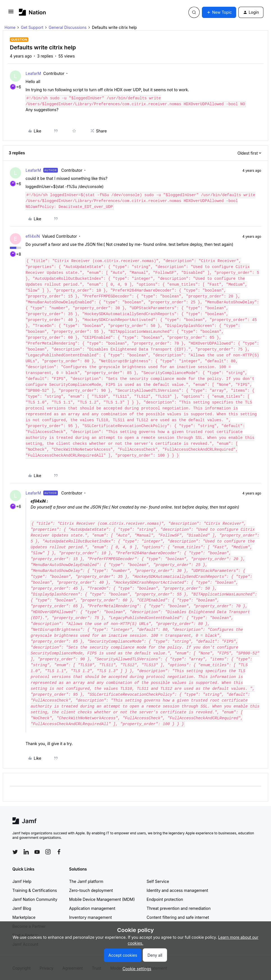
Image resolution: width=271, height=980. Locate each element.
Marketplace (24, 917)
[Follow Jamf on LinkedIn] (26, 852)
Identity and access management (177, 890)
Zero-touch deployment (91, 890)
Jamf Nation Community (35, 899)
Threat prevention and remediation (179, 908)
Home (10, 27)
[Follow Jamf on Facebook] (59, 852)
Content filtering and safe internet (178, 917)
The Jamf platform (86, 881)
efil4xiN (33, 236)
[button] (11, 13)
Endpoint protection (165, 899)
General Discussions (68, 27)
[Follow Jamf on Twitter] (15, 852)
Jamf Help (22, 881)
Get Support (32, 27)
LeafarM (33, 73)
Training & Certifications (35, 890)
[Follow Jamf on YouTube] (37, 852)
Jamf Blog (22, 908)
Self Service (158, 881)
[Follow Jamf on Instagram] (48, 852)
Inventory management (90, 917)
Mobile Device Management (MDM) (102, 899)
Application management (92, 908)
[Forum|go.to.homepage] (32, 12)
